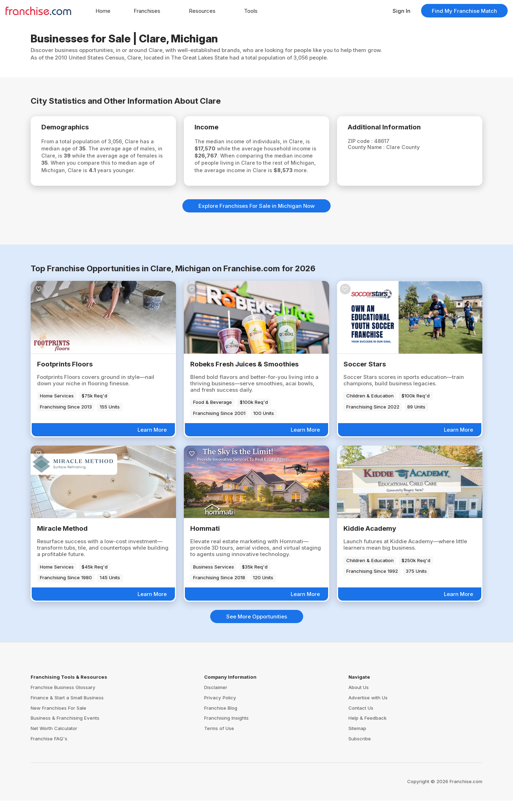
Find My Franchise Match (464, 11)
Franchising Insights (226, 730)
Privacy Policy (220, 709)
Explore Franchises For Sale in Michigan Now (256, 217)
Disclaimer (216, 699)
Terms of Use (219, 740)
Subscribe (360, 750)
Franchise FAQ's (49, 750)
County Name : (370, 148)
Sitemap (357, 740)
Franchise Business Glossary (63, 699)
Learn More (152, 441)
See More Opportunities (257, 628)
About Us (359, 699)
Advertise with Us (368, 709)
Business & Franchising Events (65, 730)
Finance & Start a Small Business (67, 709)
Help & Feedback (367, 730)
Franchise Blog (221, 719)
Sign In (401, 11)
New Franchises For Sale (58, 719)
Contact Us (361, 719)
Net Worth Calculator (54, 740)
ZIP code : (364, 142)
